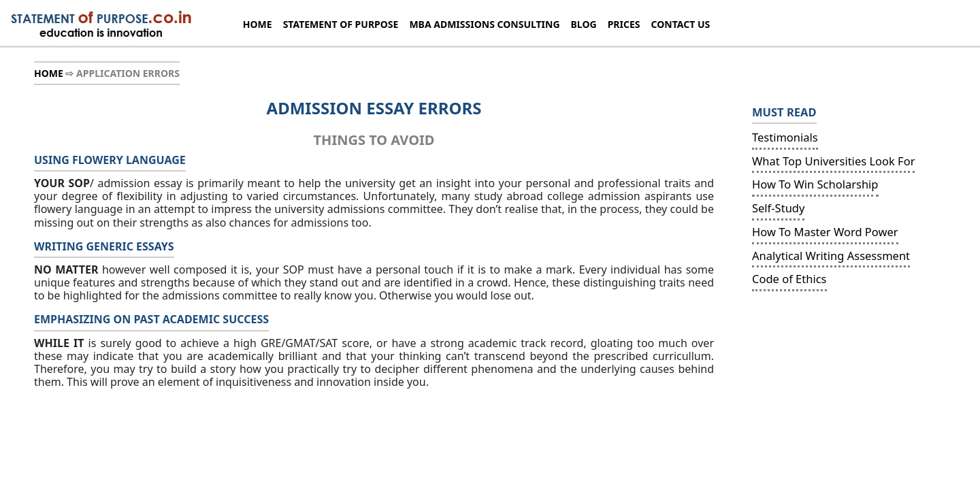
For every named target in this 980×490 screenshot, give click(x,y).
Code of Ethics (789, 279)
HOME (258, 24)
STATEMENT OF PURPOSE (341, 24)
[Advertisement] (838, 391)
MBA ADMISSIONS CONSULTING (484, 24)
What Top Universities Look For (833, 161)
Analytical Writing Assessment (831, 256)
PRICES (624, 24)
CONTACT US (681, 24)
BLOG (584, 24)
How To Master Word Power (825, 232)
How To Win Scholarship (815, 184)
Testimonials (785, 137)
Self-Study (778, 208)
